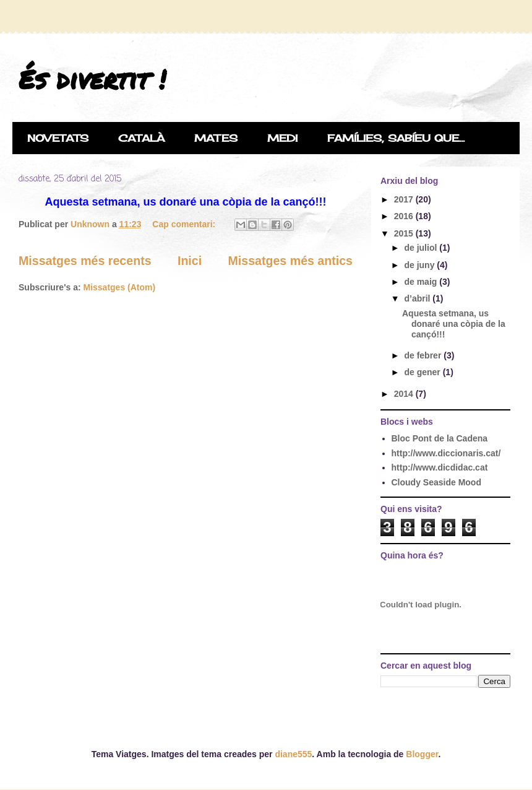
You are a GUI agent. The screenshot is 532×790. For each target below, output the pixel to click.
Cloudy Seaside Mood (436, 482)
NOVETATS (58, 138)
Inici (190, 261)
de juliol (422, 248)
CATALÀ (141, 138)
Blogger (422, 754)
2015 (405, 233)
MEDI (282, 138)
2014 (405, 394)
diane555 (293, 754)
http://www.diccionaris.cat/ (446, 453)
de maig (422, 282)
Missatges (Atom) (119, 287)
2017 (405, 199)
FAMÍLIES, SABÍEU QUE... (396, 138)
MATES (216, 138)
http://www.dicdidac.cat (440, 467)
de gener (423, 372)
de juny (420, 265)
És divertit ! (92, 79)
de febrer (424, 355)
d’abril (418, 298)
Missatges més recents (85, 261)
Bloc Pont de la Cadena (440, 438)
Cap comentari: (185, 224)
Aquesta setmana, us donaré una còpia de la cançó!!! (454, 324)
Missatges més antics (290, 261)
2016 (405, 216)
